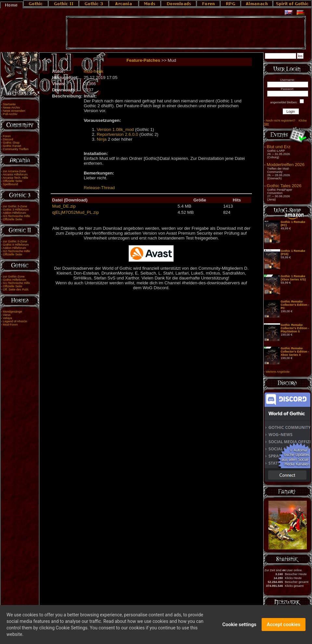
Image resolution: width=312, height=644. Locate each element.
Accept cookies (284, 628)
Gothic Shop (11, 143)
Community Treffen (16, 149)
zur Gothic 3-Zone (15, 206)
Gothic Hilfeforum (15, 280)
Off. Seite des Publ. (16, 290)
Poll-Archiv (10, 114)
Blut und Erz (279, 147)
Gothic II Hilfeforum (16, 245)
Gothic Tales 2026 (284, 186)
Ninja (102, 139)
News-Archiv (11, 108)
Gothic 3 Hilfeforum (16, 210)
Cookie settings (239, 628)
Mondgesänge (13, 312)
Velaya (7, 318)
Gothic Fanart (12, 146)
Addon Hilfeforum (14, 213)
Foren (7, 136)
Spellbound (11, 184)
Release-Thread (99, 188)
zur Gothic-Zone (14, 277)
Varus (7, 315)
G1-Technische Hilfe (16, 283)
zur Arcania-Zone (14, 171)
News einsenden (14, 111)
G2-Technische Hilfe (16, 251)
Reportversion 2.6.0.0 (117, 134)
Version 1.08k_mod (115, 129)
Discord (8, 139)
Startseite (9, 104)
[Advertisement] (186, 33)
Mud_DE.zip (64, 206)
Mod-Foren (10, 325)
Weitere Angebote (278, 372)
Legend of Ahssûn (15, 321)
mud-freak (94, 71)
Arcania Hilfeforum (15, 174)
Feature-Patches (143, 60)
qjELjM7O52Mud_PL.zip (75, 212)
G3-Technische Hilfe (16, 216)
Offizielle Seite (13, 181)
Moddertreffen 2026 (286, 165)
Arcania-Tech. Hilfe (15, 178)
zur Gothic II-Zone (15, 241)
